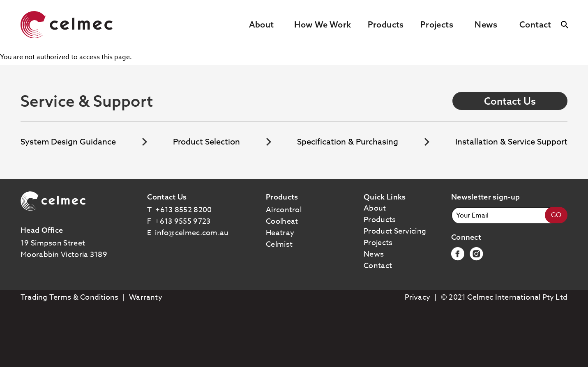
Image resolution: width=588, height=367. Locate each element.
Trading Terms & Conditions (69, 297)
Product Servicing (395, 231)
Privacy (417, 297)
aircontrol (284, 210)
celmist (279, 244)
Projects (437, 24)
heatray (280, 233)
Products (386, 24)
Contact (535, 24)
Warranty (146, 297)
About (262, 24)
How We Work (323, 24)
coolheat (282, 221)
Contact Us (510, 101)
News (486, 24)
